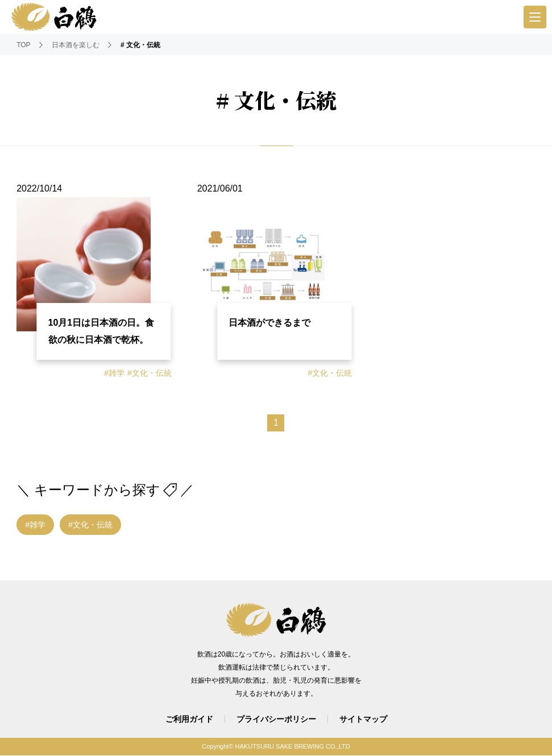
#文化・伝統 (150, 373)
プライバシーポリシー (276, 720)
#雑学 (114, 373)
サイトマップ (363, 720)
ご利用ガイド (189, 720)
